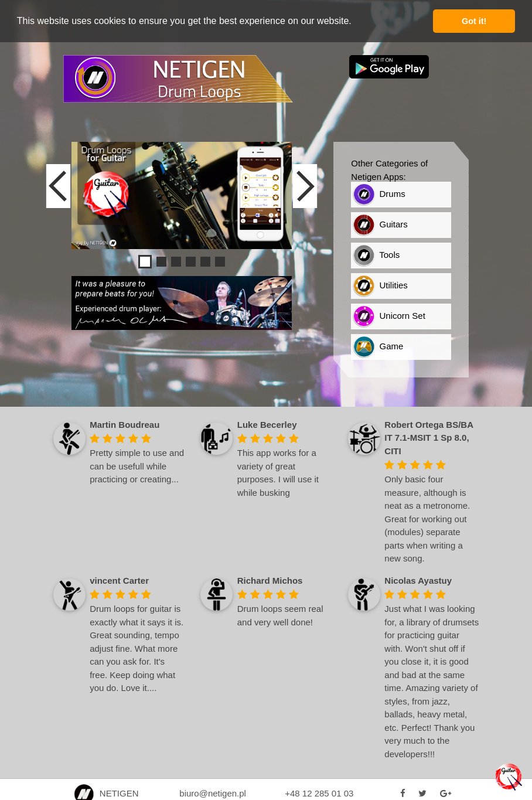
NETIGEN (106, 793)
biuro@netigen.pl (213, 793)
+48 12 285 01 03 (319, 793)
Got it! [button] (474, 21)
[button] (356, 22)
